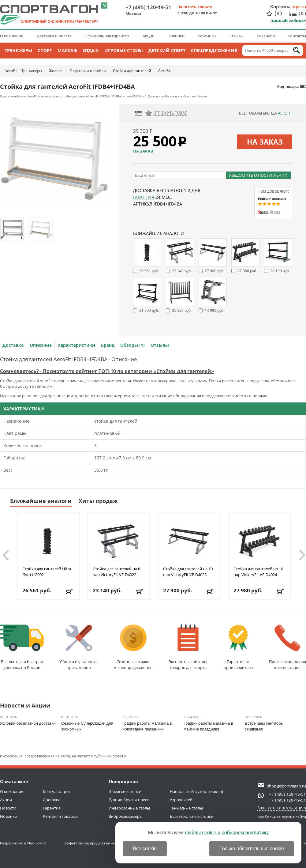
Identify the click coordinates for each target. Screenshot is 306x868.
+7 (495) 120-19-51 (148, 7)
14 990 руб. (215, 310)
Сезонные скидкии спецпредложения (133, 647)
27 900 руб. (215, 271)
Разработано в (23, 843)
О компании (12, 36)
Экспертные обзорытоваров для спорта (188, 647)
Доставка (13, 345)
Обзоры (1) (132, 345)
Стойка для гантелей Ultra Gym (47, 572)
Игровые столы (124, 50)
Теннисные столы (186, 808)
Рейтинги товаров (60, 816)
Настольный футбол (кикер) (196, 791)
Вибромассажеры (126, 816)
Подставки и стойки (88, 71)
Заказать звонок (195, 7)
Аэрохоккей (181, 800)
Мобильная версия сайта (282, 817)
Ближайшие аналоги (41, 501)
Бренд (108, 345)
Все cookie (145, 849)
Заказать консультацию (282, 808)
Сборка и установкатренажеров (79, 647)
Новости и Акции (25, 706)
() (278, 13)
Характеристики (76, 345)
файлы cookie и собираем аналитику (227, 833)
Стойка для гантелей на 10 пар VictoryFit (188, 572)
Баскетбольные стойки (192, 816)
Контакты (297, 36)
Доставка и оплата (54, 36)
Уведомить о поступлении (258, 175)
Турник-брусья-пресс (129, 800)
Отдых (91, 50)
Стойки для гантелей (132, 71)
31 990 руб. (149, 310)
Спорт (45, 50)
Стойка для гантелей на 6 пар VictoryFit (116, 572)
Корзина (281, 6)
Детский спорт (167, 50)
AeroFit (11, 71)
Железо (56, 71)
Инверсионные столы (129, 808)
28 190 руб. (280, 271)
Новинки (176, 36)
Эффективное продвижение (95, 843)
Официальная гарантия (107, 36)
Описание (41, 345)
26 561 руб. (149, 271)
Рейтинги (207, 36)
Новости (8, 808)
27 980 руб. (247, 271)
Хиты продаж (98, 501)
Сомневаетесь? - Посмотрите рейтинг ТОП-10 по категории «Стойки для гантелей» (107, 371)
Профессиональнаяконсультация (287, 647)
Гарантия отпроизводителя (238, 647)
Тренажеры (18, 50)
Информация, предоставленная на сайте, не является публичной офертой (64, 756)
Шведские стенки (125, 791)
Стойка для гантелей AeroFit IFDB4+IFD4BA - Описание (69, 359)
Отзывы (236, 36)
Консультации (56, 791)
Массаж (67, 50)
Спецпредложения (214, 50)
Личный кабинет (288, 21)
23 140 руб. (182, 271)
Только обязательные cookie (252, 849)
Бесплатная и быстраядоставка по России (22, 647)
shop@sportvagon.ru (287, 786)
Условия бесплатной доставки (28, 723)
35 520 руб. (182, 310)
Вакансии (266, 36)
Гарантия (144, 197)
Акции (149, 36)
